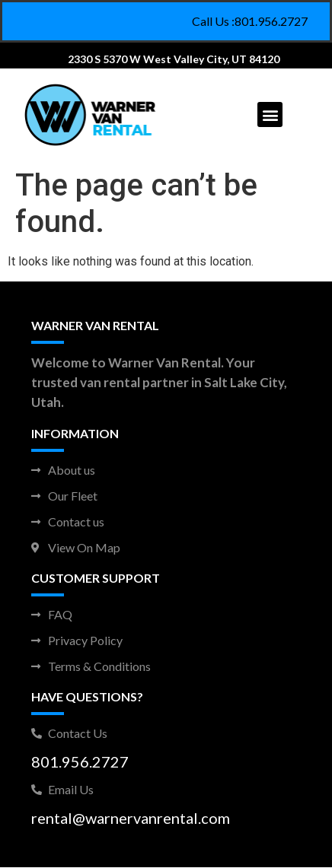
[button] (270, 114)
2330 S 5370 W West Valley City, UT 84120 (174, 59)
